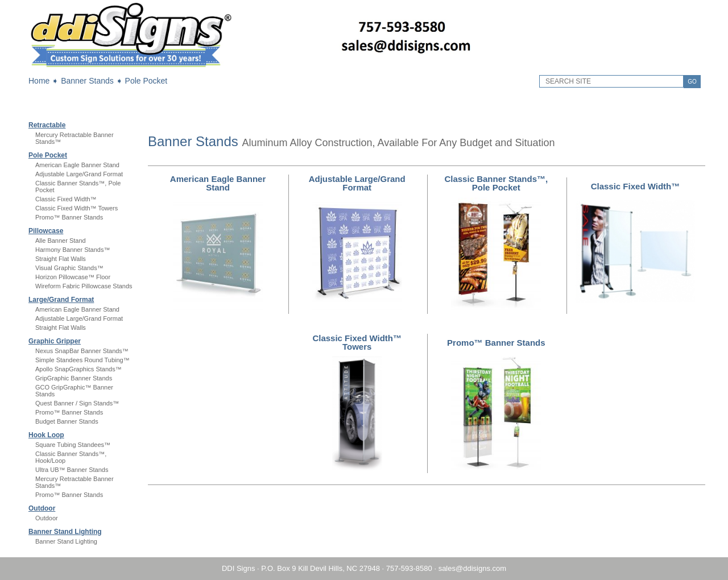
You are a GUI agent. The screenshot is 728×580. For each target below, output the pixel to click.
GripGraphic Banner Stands (74, 378)
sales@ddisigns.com (472, 568)
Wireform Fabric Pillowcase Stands (84, 286)
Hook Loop (46, 435)
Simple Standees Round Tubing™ (82, 360)
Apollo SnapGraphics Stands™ (78, 369)
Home (39, 81)
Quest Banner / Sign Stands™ (77, 403)
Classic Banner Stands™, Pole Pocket (496, 183)
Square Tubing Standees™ (73, 445)
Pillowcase (46, 231)
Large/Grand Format (61, 300)
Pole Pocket (146, 81)
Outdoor (42, 508)
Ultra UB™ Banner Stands (72, 470)
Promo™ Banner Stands (69, 217)
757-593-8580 (409, 568)
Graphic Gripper (55, 341)
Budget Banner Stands (67, 421)
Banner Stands (87, 81)
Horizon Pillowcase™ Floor (73, 277)
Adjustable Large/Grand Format (79, 174)
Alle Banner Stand (61, 241)
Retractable (47, 125)
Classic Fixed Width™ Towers (76, 208)
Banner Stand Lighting (65, 532)
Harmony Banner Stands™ (73, 250)
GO (692, 82)
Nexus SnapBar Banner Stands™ (82, 351)
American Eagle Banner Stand (77, 165)
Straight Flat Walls (61, 259)
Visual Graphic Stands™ (69, 268)
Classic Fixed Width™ (66, 199)
